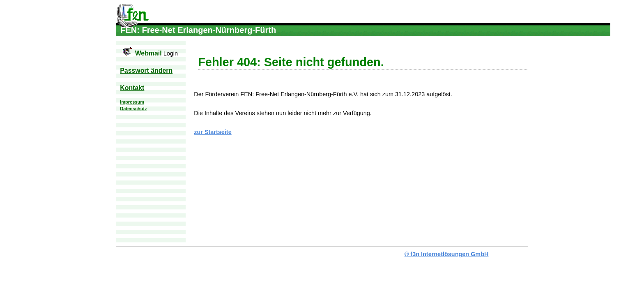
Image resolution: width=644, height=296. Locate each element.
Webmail (141, 53)
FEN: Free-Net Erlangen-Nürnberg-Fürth (132, 19)
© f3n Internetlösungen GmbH (447, 254)
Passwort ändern (146, 71)
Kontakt (132, 88)
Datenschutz (133, 109)
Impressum (132, 102)
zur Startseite (213, 132)
